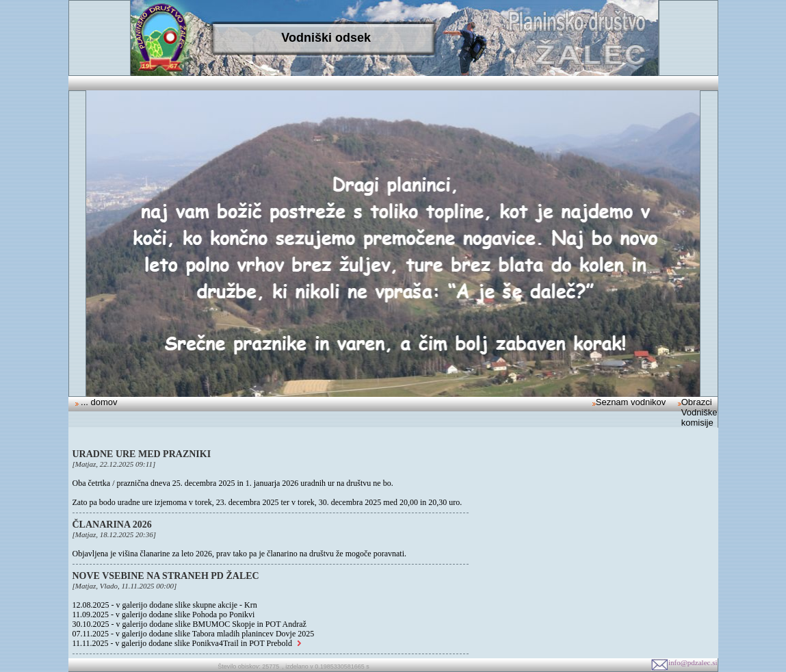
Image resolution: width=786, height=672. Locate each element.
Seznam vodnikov (631, 402)
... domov (98, 402)
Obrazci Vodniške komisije (699, 412)
